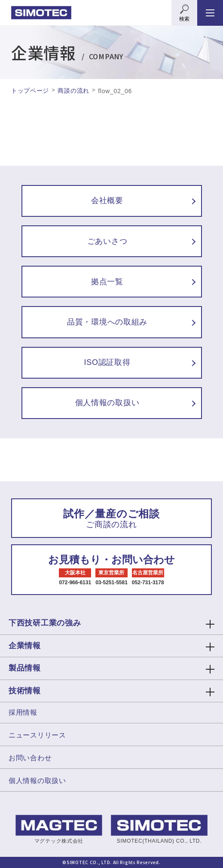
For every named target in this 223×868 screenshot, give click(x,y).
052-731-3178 (148, 583)
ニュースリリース (37, 735)
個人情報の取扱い (37, 781)
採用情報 (23, 712)
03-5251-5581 (111, 583)
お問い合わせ (30, 758)
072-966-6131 (75, 583)
